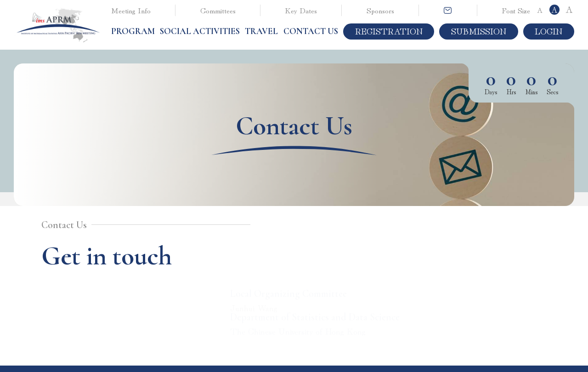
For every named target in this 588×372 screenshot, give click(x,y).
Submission (479, 31)
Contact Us (311, 31)
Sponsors (380, 10)
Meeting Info (131, 10)
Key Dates (301, 10)
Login (548, 31)
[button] (133, 31)
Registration (389, 31)
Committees (218, 10)
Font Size (516, 10)
